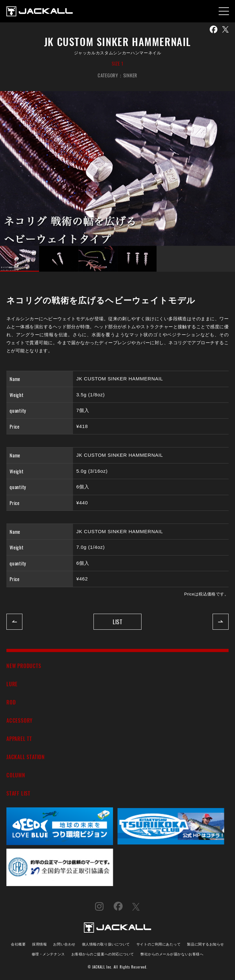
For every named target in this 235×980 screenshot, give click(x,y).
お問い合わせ (64, 944)
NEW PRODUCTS (24, 666)
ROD (11, 702)
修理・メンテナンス (48, 954)
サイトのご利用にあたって (159, 944)
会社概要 (18, 944)
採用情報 (39, 944)
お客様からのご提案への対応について (103, 954)
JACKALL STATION (26, 757)
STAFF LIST (18, 793)
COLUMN (16, 775)
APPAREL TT (19, 739)
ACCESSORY (20, 720)
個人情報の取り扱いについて (106, 944)
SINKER (130, 75)
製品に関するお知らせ (205, 944)
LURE (12, 684)
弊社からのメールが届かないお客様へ (172, 954)
